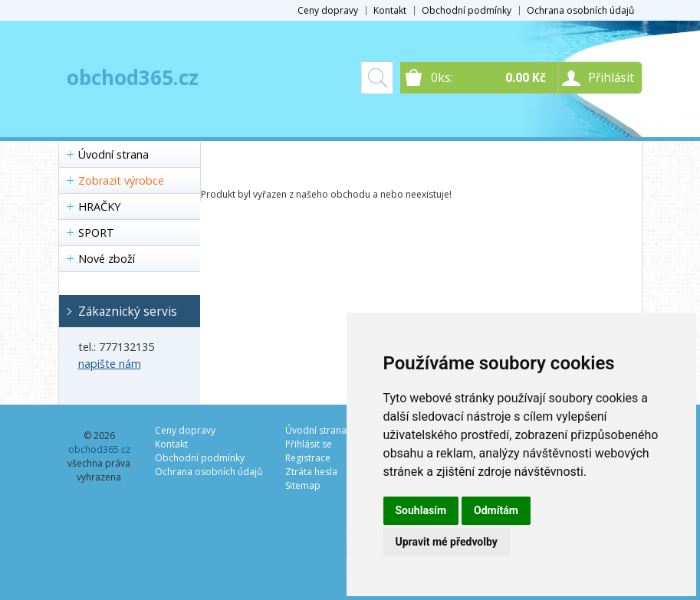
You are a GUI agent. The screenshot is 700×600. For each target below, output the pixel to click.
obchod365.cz (133, 77)
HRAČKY (99, 207)
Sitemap (303, 485)
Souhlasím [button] (421, 510)
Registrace (308, 458)
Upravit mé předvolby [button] (447, 542)
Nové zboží (107, 259)
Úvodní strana (113, 154)
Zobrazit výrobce (121, 180)
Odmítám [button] (496, 510)
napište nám (110, 364)
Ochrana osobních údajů (580, 10)
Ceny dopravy (328, 10)
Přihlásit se (309, 444)
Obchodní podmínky (467, 10)
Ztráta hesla (311, 472)
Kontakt (390, 10)
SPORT (96, 233)
